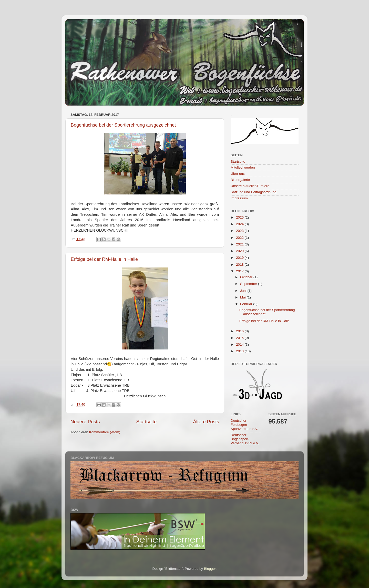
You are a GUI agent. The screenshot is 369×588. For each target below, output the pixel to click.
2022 (240, 238)
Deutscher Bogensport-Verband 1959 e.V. (245, 439)
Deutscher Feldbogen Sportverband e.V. (244, 425)
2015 (240, 338)
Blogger (210, 569)
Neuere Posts (85, 422)
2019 (240, 258)
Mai (243, 297)
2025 (240, 217)
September (249, 284)
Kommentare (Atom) (105, 432)
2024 (240, 224)
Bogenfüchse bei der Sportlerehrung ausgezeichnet (123, 125)
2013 (240, 351)
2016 (240, 331)
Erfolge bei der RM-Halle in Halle (104, 259)
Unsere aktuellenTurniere (250, 186)
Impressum (239, 198)
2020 (240, 251)
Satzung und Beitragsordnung (254, 192)
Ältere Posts (206, 422)
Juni (244, 291)
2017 (240, 271)
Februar (247, 304)
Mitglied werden (243, 167)
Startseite (146, 422)
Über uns (238, 174)
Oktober (247, 277)
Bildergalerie (240, 180)
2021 (240, 244)
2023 (240, 231)
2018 (240, 265)
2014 (240, 344)
